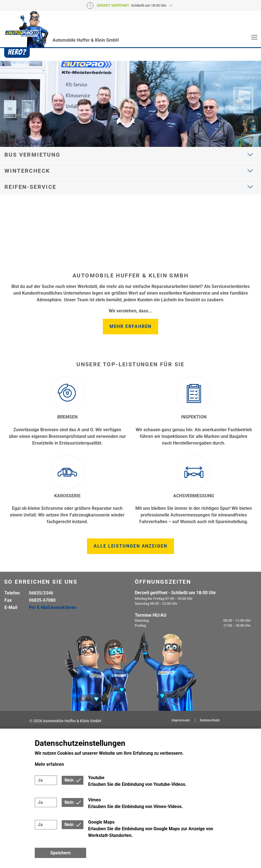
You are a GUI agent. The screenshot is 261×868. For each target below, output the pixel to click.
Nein (69, 780)
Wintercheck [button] (27, 171)
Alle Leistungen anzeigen (130, 546)
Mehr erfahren (131, 326)
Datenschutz (210, 720)
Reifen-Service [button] (30, 187)
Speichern (60, 853)
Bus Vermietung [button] (33, 155)
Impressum (181, 720)
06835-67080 (42, 600)
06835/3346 (41, 593)
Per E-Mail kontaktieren (53, 607)
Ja (40, 780)
